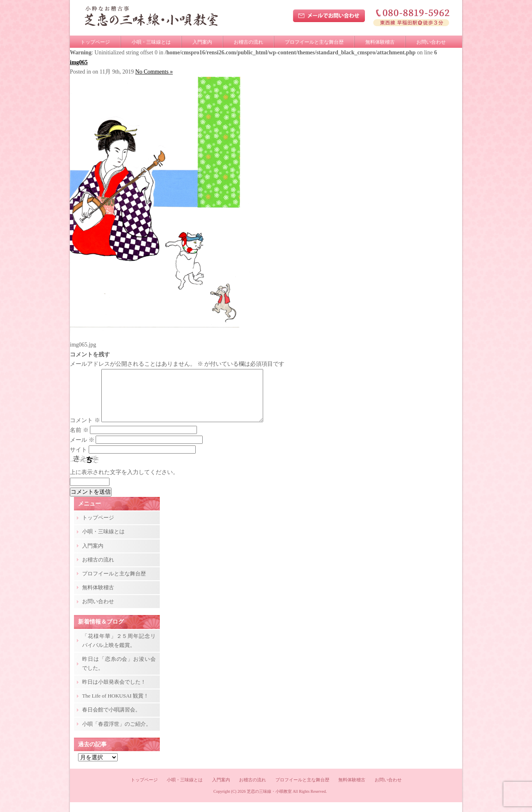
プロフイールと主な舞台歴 (314, 42)
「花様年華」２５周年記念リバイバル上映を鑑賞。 (119, 650)
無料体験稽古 (380, 42)
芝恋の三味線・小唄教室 (269, 801)
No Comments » (154, 72)
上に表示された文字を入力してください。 (124, 482)
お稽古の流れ (248, 42)
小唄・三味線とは (151, 42)
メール (82, 450)
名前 (79, 440)
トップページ (95, 42)
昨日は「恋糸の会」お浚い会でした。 (119, 673)
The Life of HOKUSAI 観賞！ (115, 706)
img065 (79, 62)
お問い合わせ (431, 42)
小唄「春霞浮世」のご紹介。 (117, 734)
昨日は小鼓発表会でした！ (114, 692)
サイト (78, 460)
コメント (85, 430)
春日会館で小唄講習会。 (111, 719)
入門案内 (202, 42)
